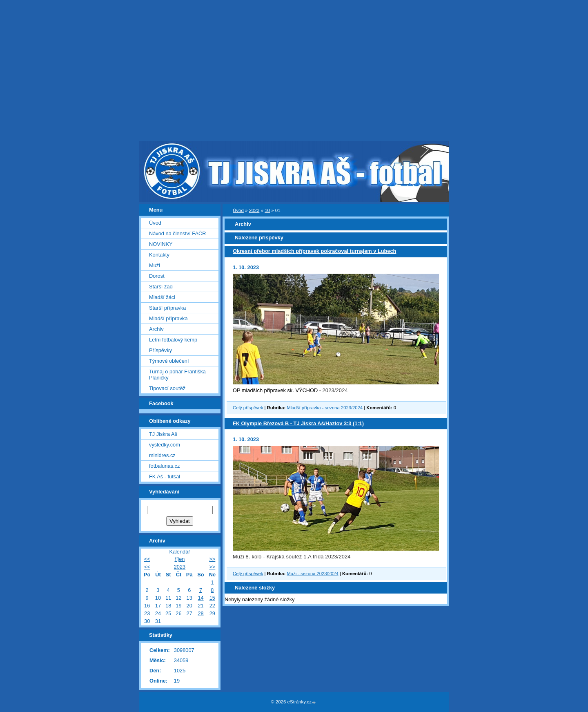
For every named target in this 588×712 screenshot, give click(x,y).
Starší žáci (161, 287)
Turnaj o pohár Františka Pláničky (177, 375)
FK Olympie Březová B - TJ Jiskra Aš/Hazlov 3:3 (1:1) (298, 423)
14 (200, 598)
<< (147, 559)
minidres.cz (162, 455)
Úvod (238, 210)
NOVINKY (161, 244)
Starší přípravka (167, 308)
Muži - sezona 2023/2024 (312, 574)
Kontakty (159, 255)
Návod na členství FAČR (177, 233)
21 (200, 606)
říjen (180, 559)
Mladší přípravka (168, 318)
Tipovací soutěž (167, 388)
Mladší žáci (162, 297)
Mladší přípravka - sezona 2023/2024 (325, 408)
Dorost (157, 276)
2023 (254, 210)
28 (200, 613)
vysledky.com (165, 445)
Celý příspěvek (248, 408)
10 (267, 210)
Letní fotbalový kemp (173, 340)
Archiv (156, 329)
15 (212, 598)
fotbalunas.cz (164, 466)
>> (212, 559)
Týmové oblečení (169, 361)
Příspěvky (160, 350)
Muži (155, 265)
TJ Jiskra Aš (163, 434)
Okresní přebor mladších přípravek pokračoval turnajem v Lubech (314, 251)
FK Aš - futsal (165, 477)
